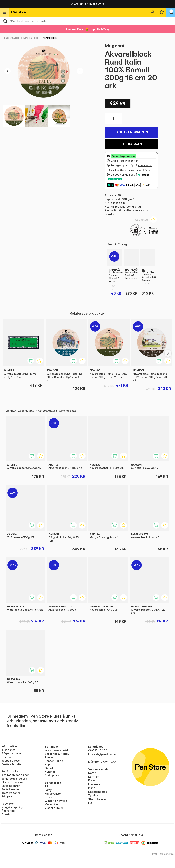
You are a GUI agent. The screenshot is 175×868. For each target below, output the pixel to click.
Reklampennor (11, 786)
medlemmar (145, 165)
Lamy (48, 790)
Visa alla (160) (54, 808)
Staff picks (52, 775)
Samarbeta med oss (14, 779)
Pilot (48, 786)
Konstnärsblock (31, 38)
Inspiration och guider (15, 775)
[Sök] (87, 21)
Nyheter (50, 772)
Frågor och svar (11, 753)
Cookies (7, 814)
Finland (93, 780)
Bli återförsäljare (12, 782)
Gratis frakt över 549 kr (87, 4)
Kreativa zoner (11, 793)
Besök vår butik (11, 764)
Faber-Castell (53, 794)
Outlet (49, 768)
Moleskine (51, 804)
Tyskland (94, 795)
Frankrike (94, 784)
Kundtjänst (8, 750)
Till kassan (131, 144)
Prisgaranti (8, 796)
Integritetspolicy (12, 807)
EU (90, 803)
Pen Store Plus (11, 771)
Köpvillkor (8, 804)
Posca (49, 797)
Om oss (6, 757)
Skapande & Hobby (57, 754)
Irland (92, 788)
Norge (92, 773)
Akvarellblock (50, 38)
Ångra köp (8, 811)
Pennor (49, 757)
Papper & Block (12, 38)
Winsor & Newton (56, 801)
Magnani (115, 46)
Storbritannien (97, 799)
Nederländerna (98, 792)
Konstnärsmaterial (56, 750)
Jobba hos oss (11, 761)
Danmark (94, 777)
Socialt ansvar (10, 789)
